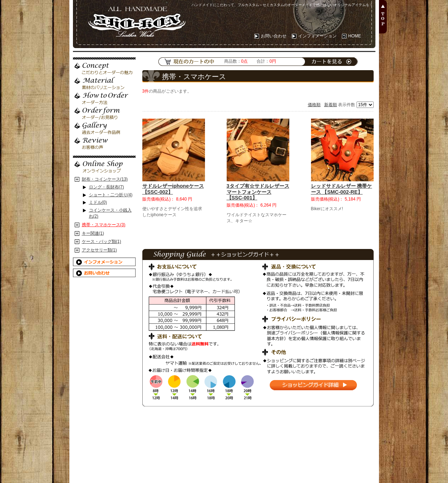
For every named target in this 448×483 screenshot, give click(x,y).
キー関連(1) (93, 233)
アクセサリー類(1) (99, 250)
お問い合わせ (274, 36)
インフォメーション (317, 36)
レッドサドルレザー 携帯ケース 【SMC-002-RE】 (342, 189)
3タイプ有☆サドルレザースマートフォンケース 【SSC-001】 (258, 192)
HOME (355, 36)
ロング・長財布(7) (107, 187)
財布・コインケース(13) (105, 179)
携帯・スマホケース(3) (104, 225)
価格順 (314, 105)
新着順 (331, 105)
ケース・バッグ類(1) (102, 241)
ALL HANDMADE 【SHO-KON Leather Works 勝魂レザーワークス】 (135, 20)
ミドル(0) (98, 202)
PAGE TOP (383, 17)
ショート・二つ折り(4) (111, 195)
